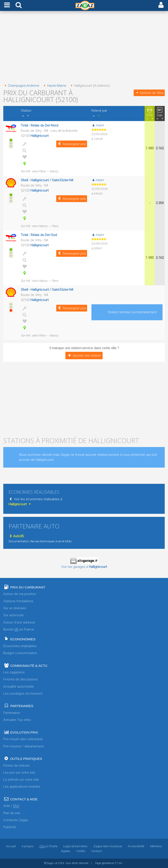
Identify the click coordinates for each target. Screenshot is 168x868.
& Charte (48, 846)
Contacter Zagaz (16, 820)
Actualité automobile (19, 687)
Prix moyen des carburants (23, 739)
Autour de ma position (20, 594)
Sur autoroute (13, 615)
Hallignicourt (39, 136)
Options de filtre (149, 93)
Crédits (81, 851)
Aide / (11, 806)
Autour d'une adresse (19, 622)
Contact (96, 851)
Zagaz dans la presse (108, 846)
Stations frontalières (18, 601)
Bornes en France (19, 629)
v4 (56, 863)
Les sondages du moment (23, 694)
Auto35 (16, 536)
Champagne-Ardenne (21, 86)
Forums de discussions (21, 679)
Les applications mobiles (22, 787)
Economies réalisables (20, 646)
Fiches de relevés (17, 766)
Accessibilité (136, 846)
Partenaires (12, 713)
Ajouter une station (84, 356)
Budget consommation (20, 653)
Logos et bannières (75, 846)
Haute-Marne (54, 86)
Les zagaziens (14, 672)
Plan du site (12, 813)
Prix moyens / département (24, 746)
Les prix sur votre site (19, 773)
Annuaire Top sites (17, 720)
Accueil (11, 846)
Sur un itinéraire (15, 608)
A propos (28, 846)
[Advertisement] (84, 48)
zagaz (98, 125)
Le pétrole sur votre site (21, 780)
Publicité (10, 827)
